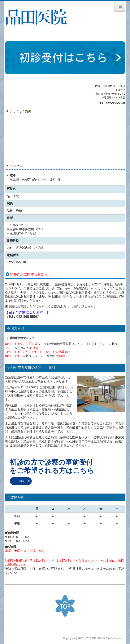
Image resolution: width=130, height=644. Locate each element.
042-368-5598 (115, 103)
